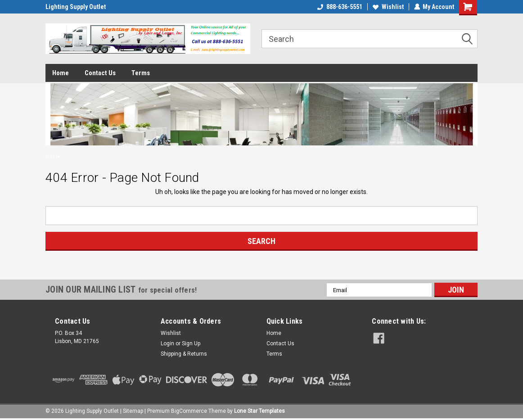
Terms (141, 73)
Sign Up (191, 343)
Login (167, 343)
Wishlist (388, 7)
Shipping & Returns (184, 354)
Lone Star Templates (259, 411)
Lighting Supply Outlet (76, 7)
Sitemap (133, 411)
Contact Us (100, 73)
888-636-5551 (339, 7)
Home (61, 73)
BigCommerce (189, 411)
